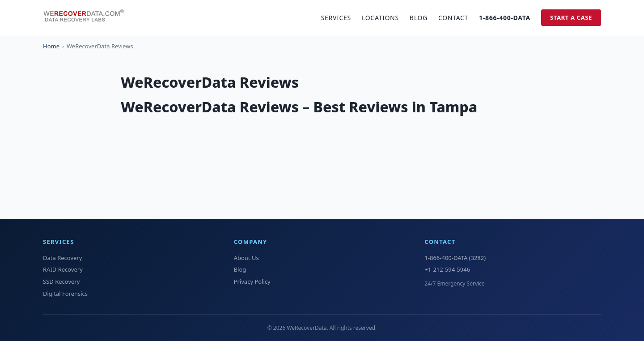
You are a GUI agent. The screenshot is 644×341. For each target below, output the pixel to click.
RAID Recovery (63, 269)
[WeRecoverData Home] (88, 18)
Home (51, 46)
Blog (419, 18)
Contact (453, 18)
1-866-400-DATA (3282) (455, 258)
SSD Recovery (61, 281)
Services (336, 18)
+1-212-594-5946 (447, 269)
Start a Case (571, 17)
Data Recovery (62, 258)
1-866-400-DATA (505, 18)
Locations (380, 18)
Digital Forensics (65, 294)
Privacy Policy (252, 281)
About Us (246, 258)
